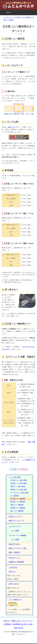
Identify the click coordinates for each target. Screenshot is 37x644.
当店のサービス (15, 558)
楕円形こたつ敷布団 (18, 508)
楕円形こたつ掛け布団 (19, 490)
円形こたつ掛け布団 (18, 487)
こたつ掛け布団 (15, 477)
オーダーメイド (15, 527)
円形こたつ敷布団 (17, 505)
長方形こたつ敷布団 (18, 502)
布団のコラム (16, 621)
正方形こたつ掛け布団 (19, 480)
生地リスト (11, 127)
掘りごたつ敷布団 (17, 511)
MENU (8, 12)
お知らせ (12, 572)
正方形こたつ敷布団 (18, 499)
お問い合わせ (14, 584)
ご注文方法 (13, 568)
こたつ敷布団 (14, 496)
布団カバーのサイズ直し (18, 548)
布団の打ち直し (15, 544)
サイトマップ (27, 621)
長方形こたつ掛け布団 (19, 483)
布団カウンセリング (16, 521)
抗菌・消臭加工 (15, 552)
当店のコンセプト (15, 517)
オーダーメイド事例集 (18, 535)
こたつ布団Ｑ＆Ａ (15, 600)
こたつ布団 (15, 531)
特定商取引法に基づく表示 (23, 624)
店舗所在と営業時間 (16, 562)
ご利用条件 (7, 624)
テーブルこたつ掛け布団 (19, 493)
